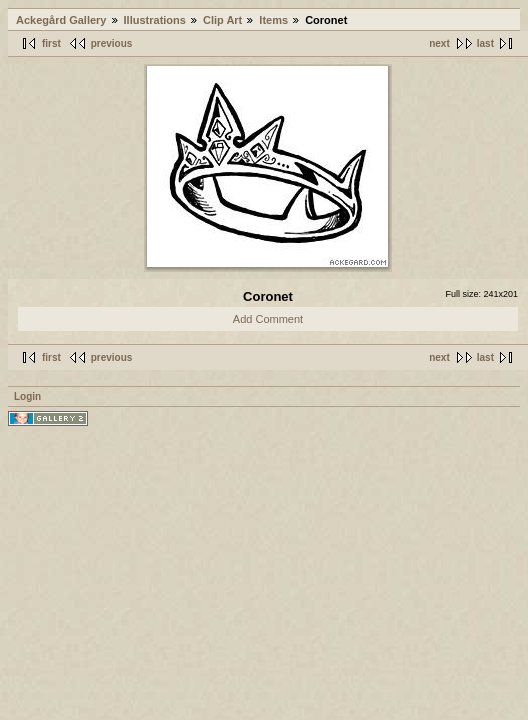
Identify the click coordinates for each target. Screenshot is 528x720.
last (485, 43)
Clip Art (222, 20)
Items (273, 20)
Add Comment (268, 319)
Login (27, 396)
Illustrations (155, 20)
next (439, 43)
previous (112, 43)
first (51, 43)
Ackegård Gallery (61, 20)
